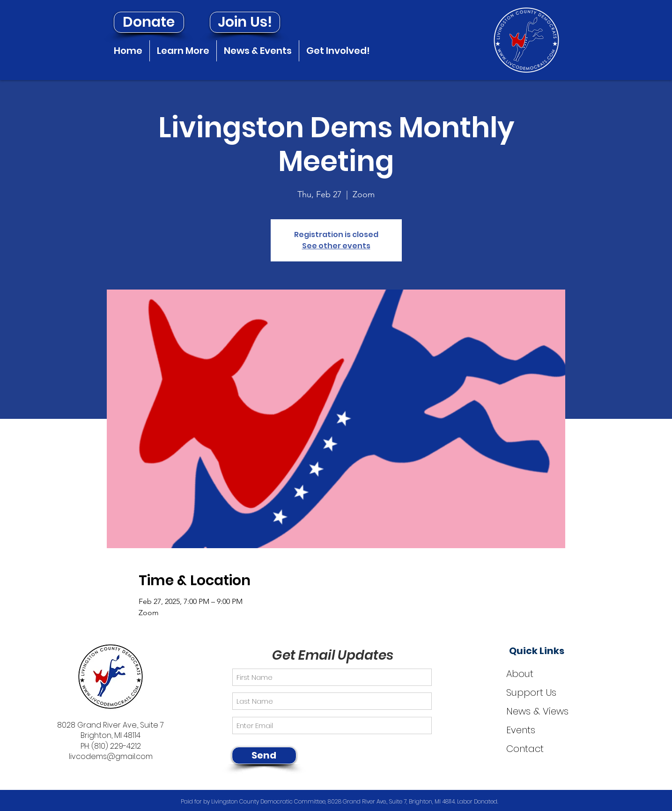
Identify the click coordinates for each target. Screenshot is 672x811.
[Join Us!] (245, 22)
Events (521, 730)
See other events (336, 246)
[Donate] (149, 22)
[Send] (264, 755)
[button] (183, 51)
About (520, 674)
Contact (525, 749)
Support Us (531, 692)
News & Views (537, 711)
